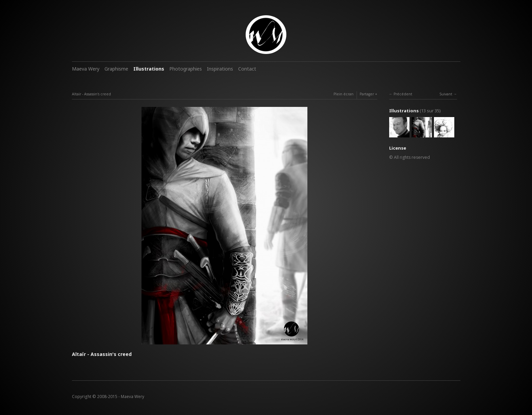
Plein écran (344, 94)
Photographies (186, 69)
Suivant (446, 94)
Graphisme (116, 69)
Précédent (403, 94)
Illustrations (149, 69)
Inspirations (220, 69)
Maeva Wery (86, 69)
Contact (247, 69)
